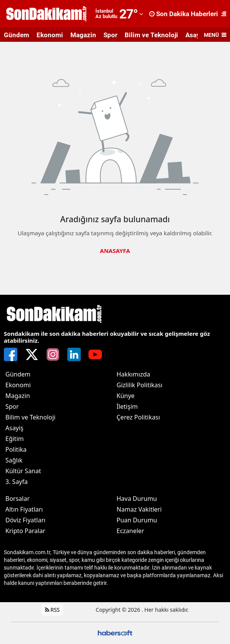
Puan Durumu (137, 520)
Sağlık (14, 460)
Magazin (83, 35)
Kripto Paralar (25, 531)
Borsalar (17, 499)
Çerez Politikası (138, 417)
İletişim (127, 406)
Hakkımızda (133, 374)
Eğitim (15, 439)
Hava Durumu (137, 499)
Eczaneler (130, 531)
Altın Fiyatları (24, 509)
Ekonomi (50, 35)
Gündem (17, 35)
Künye (126, 396)
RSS (52, 610)
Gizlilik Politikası (139, 385)
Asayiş (14, 428)
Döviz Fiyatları (25, 520)
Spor (110, 35)
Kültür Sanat (23, 471)
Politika (16, 449)
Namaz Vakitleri (139, 509)
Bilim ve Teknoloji (151, 35)
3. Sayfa (17, 482)
